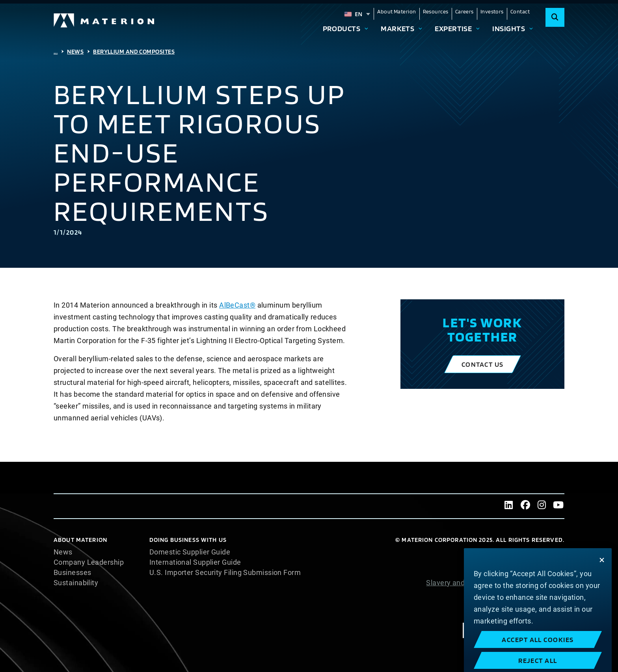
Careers (464, 11)
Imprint (553, 614)
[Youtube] (558, 506)
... (56, 51)
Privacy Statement (534, 573)
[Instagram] (542, 506)
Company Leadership (89, 562)
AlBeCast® (237, 305)
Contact (520, 11)
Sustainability (76, 583)
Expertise (453, 28)
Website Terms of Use (528, 593)
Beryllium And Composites (134, 51)
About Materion (396, 11)
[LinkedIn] (509, 506)
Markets (397, 28)
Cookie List (546, 552)
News (75, 51)
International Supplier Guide (195, 562)
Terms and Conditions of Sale (516, 603)
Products (342, 28)
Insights (509, 28)
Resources (436, 11)
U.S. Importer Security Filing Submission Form (225, 573)
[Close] (602, 585)
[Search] (555, 17)
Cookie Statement (535, 562)
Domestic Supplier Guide (190, 552)
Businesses (73, 573)
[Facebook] (525, 506)
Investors (492, 11)
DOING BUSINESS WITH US (188, 540)
